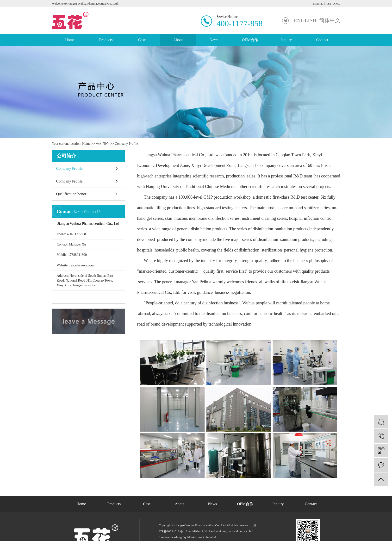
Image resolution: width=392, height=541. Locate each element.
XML (337, 3)
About (178, 40)
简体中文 (330, 20)
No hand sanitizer (215, 531)
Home (70, 40)
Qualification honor (71, 194)
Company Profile (69, 168)
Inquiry (286, 40)
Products (106, 40)
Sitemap (318, 3)
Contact (322, 40)
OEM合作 (250, 40)
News (214, 40)
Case (142, 40)
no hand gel (235, 531)
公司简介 (103, 144)
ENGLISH (305, 20)
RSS (328, 3)
